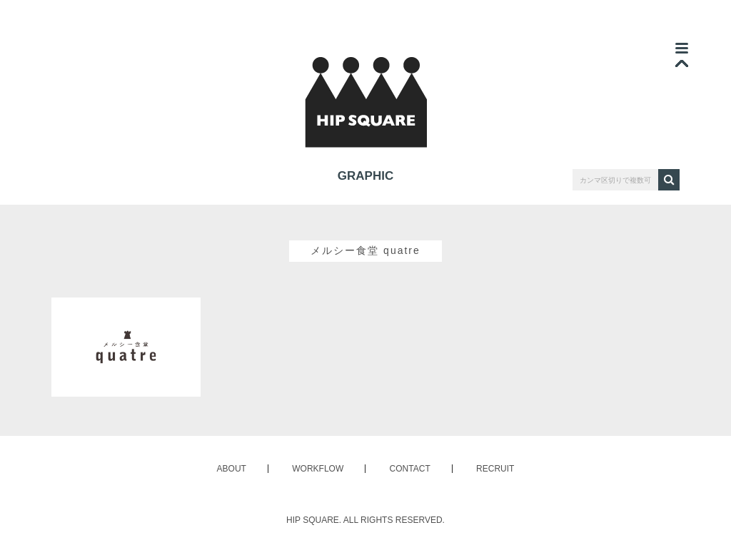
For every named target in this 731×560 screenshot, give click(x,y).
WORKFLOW (318, 469)
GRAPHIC (365, 176)
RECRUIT (495, 469)
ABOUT (232, 469)
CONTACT (410, 469)
